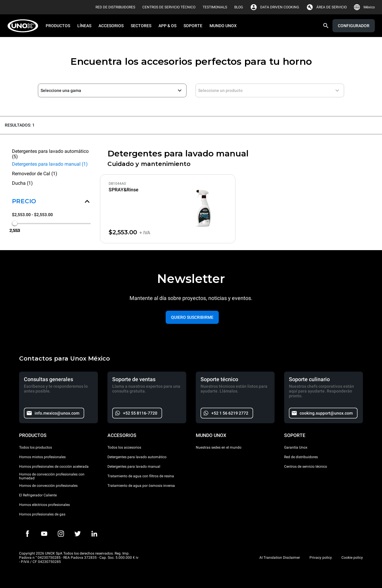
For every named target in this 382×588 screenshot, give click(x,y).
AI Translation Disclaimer (280, 558)
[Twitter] (78, 534)
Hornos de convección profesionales (48, 486)
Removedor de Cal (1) (35, 174)
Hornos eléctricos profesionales (44, 505)
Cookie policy (352, 558)
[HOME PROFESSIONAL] (25, 26)
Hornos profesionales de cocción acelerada (54, 467)
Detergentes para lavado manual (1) (50, 164)
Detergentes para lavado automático (137, 457)
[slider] (15, 223)
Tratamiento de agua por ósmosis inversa (141, 486)
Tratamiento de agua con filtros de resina (141, 476)
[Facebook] (27, 534)
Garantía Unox (296, 447)
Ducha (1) (22, 183)
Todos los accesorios (124, 447)
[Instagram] (61, 534)
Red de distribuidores (301, 457)
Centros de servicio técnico (306, 467)
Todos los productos (36, 447)
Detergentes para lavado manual (134, 467)
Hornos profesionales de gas (42, 514)
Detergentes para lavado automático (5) (50, 154)
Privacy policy (321, 558)
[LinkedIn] (94, 534)
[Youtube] (44, 534)
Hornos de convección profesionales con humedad (52, 476)
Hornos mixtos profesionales (42, 457)
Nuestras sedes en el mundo (219, 447)
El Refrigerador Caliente (38, 495)
